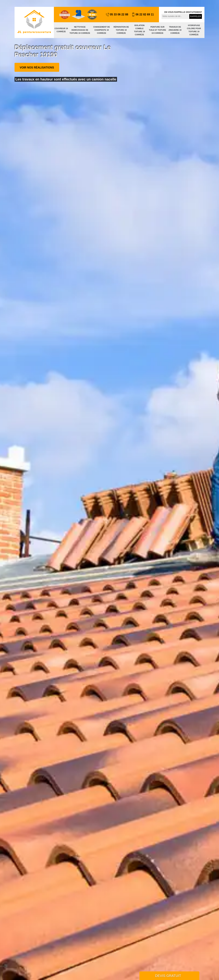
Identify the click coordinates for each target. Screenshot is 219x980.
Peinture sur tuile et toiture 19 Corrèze (157, 30)
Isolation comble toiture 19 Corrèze (139, 30)
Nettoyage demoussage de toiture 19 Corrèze (80, 30)
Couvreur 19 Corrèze (61, 30)
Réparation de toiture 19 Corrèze (121, 30)
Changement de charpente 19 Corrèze (102, 30)
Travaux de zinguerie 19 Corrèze (175, 30)
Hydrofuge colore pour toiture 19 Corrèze (194, 30)
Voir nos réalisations (37, 68)
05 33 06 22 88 (117, 15)
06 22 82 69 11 (143, 15)
